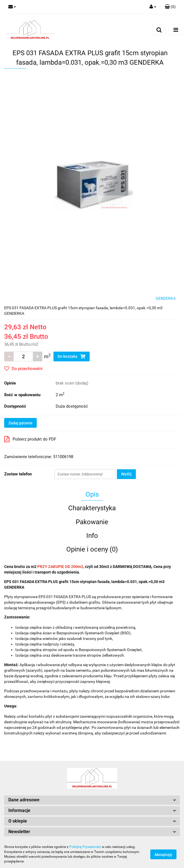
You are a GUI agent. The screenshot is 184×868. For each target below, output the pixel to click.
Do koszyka (72, 356)
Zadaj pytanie (20, 423)
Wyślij (126, 474)
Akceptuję (163, 854)
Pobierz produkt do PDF (30, 439)
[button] (170, 7)
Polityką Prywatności (85, 847)
